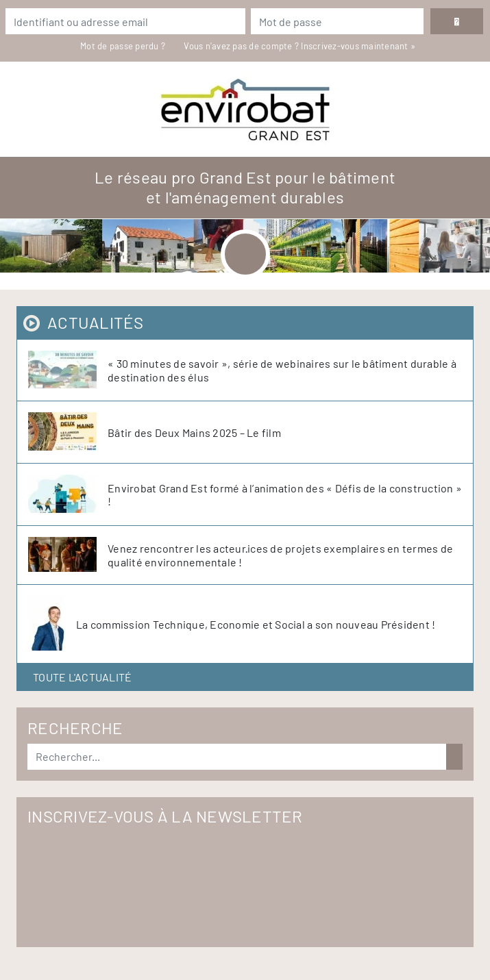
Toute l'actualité (82, 677)
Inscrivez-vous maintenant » (358, 46)
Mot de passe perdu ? (124, 46)
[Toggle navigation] (245, 254)
